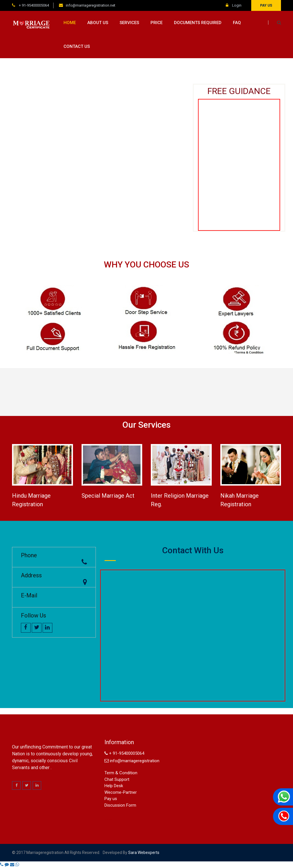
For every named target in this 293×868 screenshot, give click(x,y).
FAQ (237, 23)
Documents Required (198, 23)
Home (70, 23)
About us (98, 23)
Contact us (77, 46)
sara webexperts (143, 853)
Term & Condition (121, 773)
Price (157, 23)
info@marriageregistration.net (91, 5)
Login (234, 5)
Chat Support (117, 779)
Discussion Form (120, 805)
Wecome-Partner (121, 792)
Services (129, 23)
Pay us (266, 5)
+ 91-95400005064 (33, 5)
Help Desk (114, 786)
